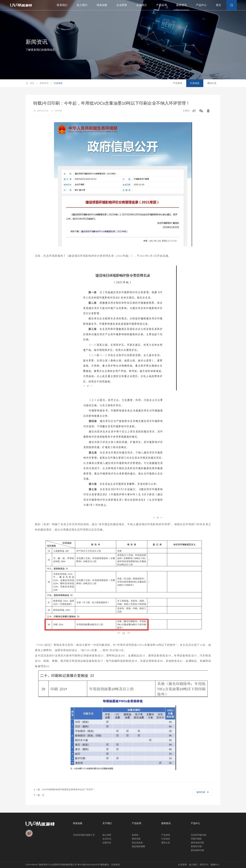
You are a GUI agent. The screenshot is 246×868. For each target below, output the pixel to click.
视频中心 (215, 865)
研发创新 (102, 5)
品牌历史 (107, 843)
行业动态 (58, 83)
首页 (34, 83)
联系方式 (204, 865)
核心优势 (107, 835)
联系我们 (62, 5)
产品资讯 (178, 83)
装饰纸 (135, 835)
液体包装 (136, 839)
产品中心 (201, 5)
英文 (219, 5)
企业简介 (142, 5)
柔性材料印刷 (197, 850)
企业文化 (107, 839)
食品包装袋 (137, 843)
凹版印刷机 (196, 839)
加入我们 (82, 5)
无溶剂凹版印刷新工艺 (84, 835)
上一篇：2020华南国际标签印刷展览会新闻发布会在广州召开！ (64, 790)
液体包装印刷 (197, 843)
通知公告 (212, 83)
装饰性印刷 (196, 846)
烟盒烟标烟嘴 (138, 846)
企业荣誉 (122, 5)
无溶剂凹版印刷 (198, 835)
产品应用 (162, 5)
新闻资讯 (182, 5)
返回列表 (203, 792)
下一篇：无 (39, 795)
